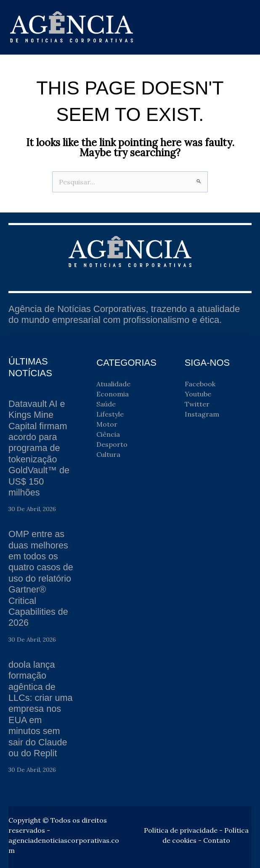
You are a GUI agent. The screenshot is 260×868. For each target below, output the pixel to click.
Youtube (198, 394)
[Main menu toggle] (242, 27)
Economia (113, 394)
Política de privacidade (181, 830)
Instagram (202, 414)
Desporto (112, 444)
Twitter (197, 404)
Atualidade (113, 384)
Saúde (106, 404)
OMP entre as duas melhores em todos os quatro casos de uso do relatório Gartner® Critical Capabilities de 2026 (41, 578)
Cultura (108, 454)
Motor (107, 424)
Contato (217, 840)
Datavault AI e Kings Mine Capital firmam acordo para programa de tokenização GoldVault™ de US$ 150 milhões (40, 448)
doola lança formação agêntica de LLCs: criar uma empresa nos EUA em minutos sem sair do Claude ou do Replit (41, 709)
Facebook (200, 384)
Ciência (108, 434)
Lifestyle (110, 414)
